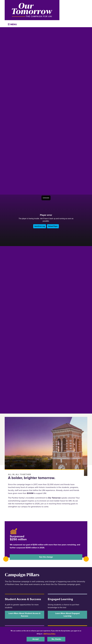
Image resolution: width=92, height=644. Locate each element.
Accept (36, 639)
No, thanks (56, 639)
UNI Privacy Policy (49, 634)
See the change (46, 557)
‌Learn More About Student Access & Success (24, 615)
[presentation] (6, 559)
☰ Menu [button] (12, 24)
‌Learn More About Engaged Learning (67, 615)
